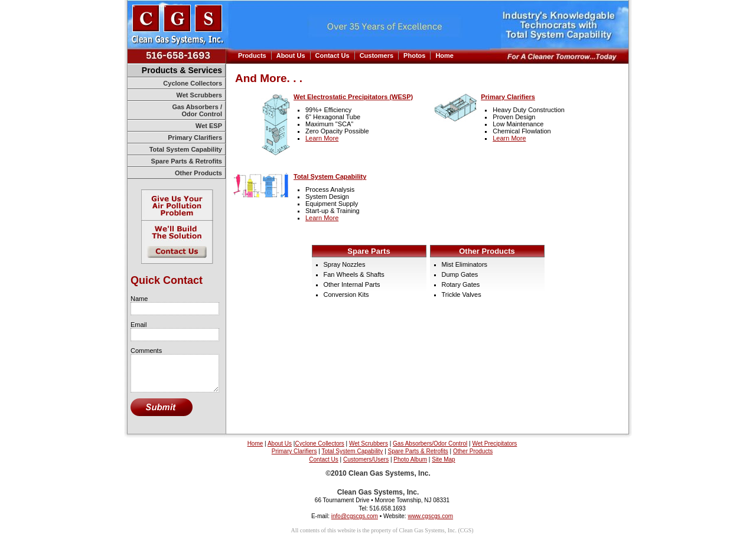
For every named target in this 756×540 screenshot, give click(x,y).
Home (444, 55)
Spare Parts (369, 251)
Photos (414, 55)
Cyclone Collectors (193, 83)
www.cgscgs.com (430, 516)
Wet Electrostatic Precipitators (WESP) (353, 97)
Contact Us (333, 55)
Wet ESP (209, 126)
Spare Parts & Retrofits (187, 161)
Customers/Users (366, 459)
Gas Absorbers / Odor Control (197, 110)
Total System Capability (186, 149)
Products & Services (182, 70)
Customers (377, 55)
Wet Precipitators (494, 444)
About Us (291, 55)
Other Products (198, 173)
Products (252, 55)
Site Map (443, 459)
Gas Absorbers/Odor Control (430, 444)
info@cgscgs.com (355, 516)
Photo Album (410, 459)
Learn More (322, 138)
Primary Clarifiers (195, 138)
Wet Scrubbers (199, 95)
